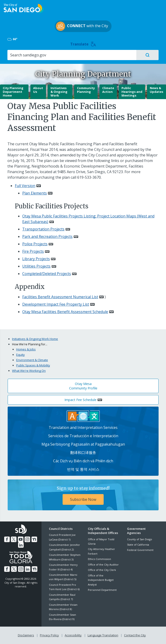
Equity (21, 355)
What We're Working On (29, 371)
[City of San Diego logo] (24, 8)
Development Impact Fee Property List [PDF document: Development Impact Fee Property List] (56, 304)
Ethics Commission (99, 559)
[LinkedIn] (21, 545)
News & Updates (156, 90)
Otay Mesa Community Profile (83, 386)
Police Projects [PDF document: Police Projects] (35, 244)
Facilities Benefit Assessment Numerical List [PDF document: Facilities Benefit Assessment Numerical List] (60, 297)
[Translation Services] (83, 416)
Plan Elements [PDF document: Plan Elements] (35, 193)
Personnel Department (102, 590)
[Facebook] (7, 539)
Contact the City (135, 635)
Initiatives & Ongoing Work (59, 92)
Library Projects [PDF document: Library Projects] (36, 259)
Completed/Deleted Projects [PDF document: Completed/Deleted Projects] (47, 274)
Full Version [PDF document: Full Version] (25, 186)
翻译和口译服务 (83, 453)
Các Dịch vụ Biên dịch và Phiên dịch (83, 461)
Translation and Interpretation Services (83, 427)
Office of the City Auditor (103, 565)
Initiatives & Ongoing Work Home (35, 339)
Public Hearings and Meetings (132, 92)
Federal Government (140, 550)
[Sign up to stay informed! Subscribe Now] (83, 495)
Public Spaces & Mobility (33, 365)
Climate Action (108, 90)
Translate (83, 44)
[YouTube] (21, 539)
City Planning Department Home (13, 92)
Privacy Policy (49, 635)
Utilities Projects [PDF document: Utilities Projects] (36, 266)
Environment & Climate (32, 360)
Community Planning (86, 90)
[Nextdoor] (34, 539)
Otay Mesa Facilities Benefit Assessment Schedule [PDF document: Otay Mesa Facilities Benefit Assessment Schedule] (65, 312)
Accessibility (73, 635)
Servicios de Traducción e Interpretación (83, 436)
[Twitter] (14, 539)
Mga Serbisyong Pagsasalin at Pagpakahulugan (83, 444)
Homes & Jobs (26, 349)
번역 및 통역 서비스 (83, 469)
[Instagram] (27, 539)
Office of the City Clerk (102, 570)
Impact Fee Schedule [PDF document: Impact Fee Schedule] (80, 400)
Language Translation (103, 635)
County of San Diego (140, 539)
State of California (138, 545)
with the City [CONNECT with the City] (82, 26)
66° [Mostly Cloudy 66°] (12, 39)
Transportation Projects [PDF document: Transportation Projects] (43, 229)
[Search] (72, 55)
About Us (38, 90)
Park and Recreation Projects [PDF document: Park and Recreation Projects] (47, 236)
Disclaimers (26, 635)
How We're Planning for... (30, 344)
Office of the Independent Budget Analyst (101, 580)
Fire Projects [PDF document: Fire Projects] (33, 251)
